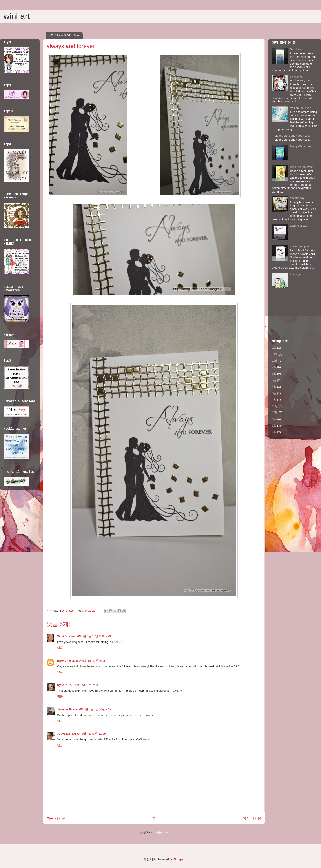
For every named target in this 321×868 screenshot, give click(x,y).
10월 (275, 361)
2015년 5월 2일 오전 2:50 (82, 685)
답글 (60, 648)
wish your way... (300, 226)
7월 (274, 367)
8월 (274, 426)
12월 (275, 406)
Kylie (61, 685)
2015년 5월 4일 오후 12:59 (88, 734)
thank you (296, 274)
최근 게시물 (56, 818)
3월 (274, 393)
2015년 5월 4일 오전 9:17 (95, 709)
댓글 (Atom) (164, 833)
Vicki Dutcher (66, 636)
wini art (17, 16)
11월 (275, 354)
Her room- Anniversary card (301, 79)
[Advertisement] (286, 315)
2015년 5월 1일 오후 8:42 (89, 661)
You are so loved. (301, 108)
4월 (274, 387)
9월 (274, 419)
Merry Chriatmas (301, 146)
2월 (274, 348)
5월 (274, 380)
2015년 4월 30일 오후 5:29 (94, 636)
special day (297, 198)
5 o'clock (295, 49)
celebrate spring (300, 247)
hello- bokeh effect (302, 167)
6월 (274, 374)
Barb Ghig (64, 661)
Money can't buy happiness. (292, 136)
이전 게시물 (252, 818)
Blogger (178, 859)
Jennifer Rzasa (67, 709)
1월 (274, 399)
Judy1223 (64, 734)
